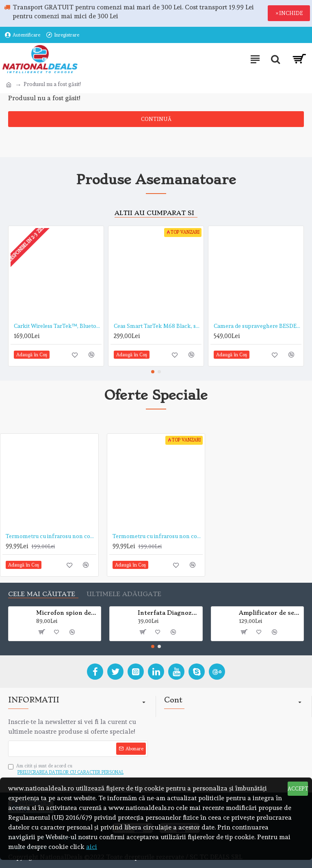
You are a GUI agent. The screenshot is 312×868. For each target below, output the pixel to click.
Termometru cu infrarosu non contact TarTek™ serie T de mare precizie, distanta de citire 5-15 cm (51, 536)
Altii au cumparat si (154, 213)
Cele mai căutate (42, 594)
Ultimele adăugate (124, 594)
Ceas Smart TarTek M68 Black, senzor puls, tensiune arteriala (158, 326)
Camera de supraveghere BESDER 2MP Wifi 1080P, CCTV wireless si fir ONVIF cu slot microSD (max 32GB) (258, 326)
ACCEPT (298, 789)
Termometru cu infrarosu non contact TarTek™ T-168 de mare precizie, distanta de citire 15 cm (158, 536)
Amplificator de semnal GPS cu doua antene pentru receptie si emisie (270, 613)
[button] (153, 372)
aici (92, 847)
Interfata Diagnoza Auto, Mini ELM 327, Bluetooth (169, 613)
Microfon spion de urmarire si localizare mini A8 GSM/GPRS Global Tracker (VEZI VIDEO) (67, 613)
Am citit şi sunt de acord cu (66, 770)
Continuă (156, 119)
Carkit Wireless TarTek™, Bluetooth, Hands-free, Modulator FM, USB (58, 326)
